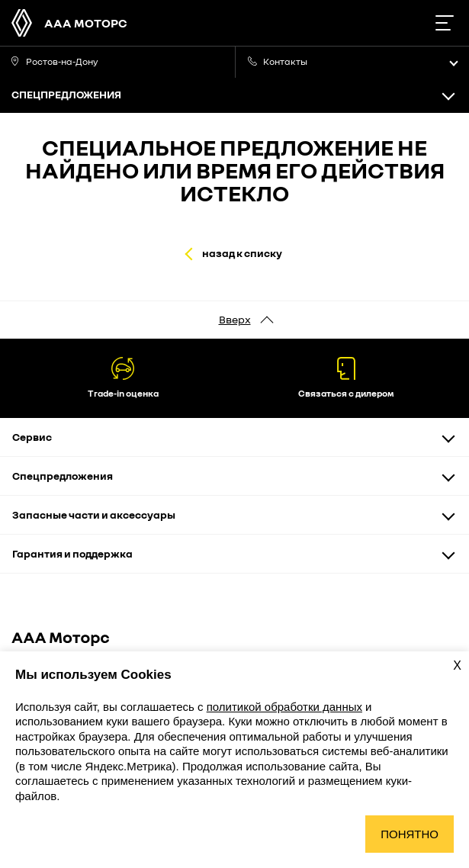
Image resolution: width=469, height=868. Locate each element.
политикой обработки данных (284, 707)
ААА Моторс (86, 23)
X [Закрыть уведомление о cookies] (457, 665)
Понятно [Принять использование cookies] (410, 834)
